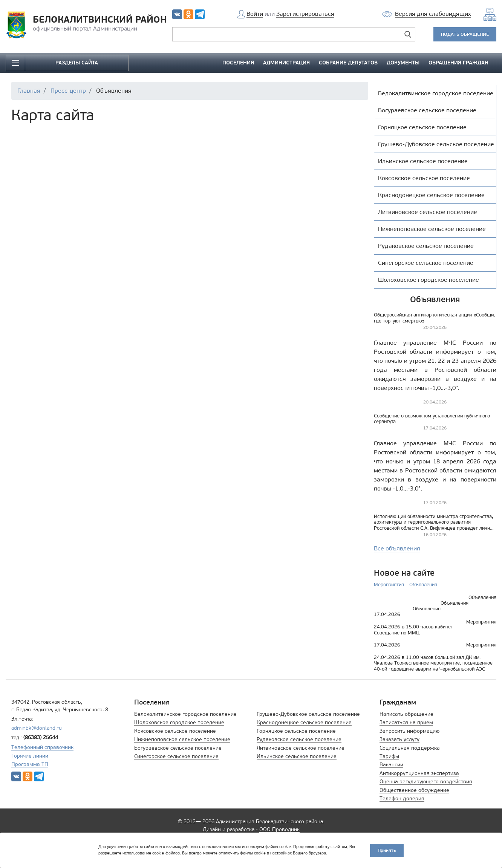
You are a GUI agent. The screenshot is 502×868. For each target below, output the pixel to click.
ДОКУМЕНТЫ (403, 63)
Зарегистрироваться (305, 14)
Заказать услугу (399, 739)
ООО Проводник (279, 829)
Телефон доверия (402, 798)
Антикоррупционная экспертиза (419, 773)
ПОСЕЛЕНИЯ (238, 63)
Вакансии (391, 765)
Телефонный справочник (42, 747)
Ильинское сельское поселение (297, 756)
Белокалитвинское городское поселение (185, 714)
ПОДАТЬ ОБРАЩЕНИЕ (465, 34)
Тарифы (389, 756)
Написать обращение (406, 714)
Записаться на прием (406, 722)
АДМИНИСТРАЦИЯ (286, 63)
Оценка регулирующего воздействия (426, 782)
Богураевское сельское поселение (178, 748)
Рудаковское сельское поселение (299, 739)
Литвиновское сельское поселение (301, 748)
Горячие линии (30, 756)
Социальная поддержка (410, 748)
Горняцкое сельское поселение (296, 731)
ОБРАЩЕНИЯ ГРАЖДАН (458, 63)
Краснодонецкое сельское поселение (304, 722)
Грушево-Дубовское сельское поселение (308, 714)
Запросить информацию (409, 731)
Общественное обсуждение (414, 790)
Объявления (423, 585)
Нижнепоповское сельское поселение (182, 739)
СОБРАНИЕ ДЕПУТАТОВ (348, 63)
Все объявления (397, 548)
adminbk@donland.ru (37, 728)
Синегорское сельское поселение (176, 756)
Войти (255, 14)
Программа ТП (30, 764)
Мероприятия (389, 585)
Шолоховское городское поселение (179, 722)
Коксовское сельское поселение (175, 731)
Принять (387, 850)
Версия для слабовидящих (433, 14)
